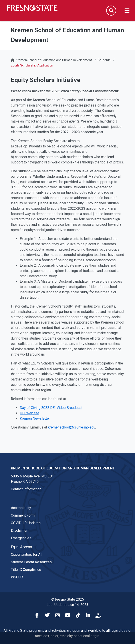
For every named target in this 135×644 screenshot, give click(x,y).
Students (104, 60)
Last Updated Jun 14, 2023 (67, 605)
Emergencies (21, 538)
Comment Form (23, 515)
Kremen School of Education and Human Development (54, 60)
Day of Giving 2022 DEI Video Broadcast (51, 408)
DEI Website (30, 413)
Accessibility (21, 508)
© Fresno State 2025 (68, 599)
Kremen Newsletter (35, 418)
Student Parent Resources (31, 562)
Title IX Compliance (26, 570)
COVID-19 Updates (26, 523)
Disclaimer (19, 530)
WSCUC (17, 577)
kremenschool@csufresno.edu (72, 427)
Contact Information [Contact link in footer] (26, 489)
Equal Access (21, 547)
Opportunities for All (27, 554)
